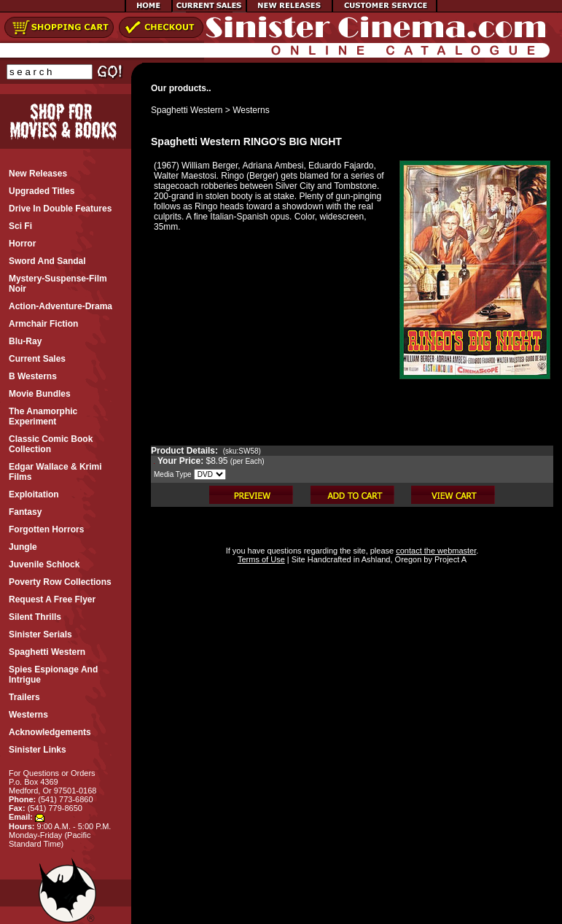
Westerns (251, 110)
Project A (449, 559)
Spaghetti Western (187, 110)
